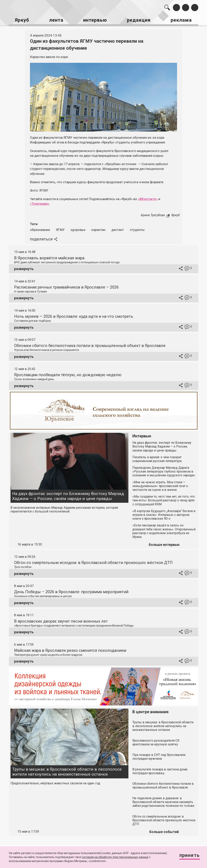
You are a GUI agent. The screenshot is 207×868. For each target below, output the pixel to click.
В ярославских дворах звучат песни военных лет (61, 620)
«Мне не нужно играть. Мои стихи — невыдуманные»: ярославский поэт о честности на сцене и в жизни (160, 484)
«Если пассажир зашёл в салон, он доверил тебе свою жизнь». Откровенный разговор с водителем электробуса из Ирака (164, 530)
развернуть (24, 267)
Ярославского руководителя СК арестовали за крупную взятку (156, 741)
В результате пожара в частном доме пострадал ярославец (160, 770)
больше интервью (164, 543)
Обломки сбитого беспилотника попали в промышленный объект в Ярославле (90, 344)
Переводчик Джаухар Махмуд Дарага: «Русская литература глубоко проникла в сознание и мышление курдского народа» (164, 470)
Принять (188, 856)
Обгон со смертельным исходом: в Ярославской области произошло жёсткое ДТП (93, 561)
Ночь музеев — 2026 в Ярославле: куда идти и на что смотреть (74, 315)
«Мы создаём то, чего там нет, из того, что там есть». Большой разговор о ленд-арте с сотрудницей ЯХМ (164, 499)
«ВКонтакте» (149, 198)
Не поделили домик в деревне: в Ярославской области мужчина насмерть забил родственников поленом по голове (163, 800)
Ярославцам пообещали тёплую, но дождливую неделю (68, 373)
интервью (95, 19)
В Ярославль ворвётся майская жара (49, 256)
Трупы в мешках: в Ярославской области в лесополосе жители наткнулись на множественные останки (67, 770)
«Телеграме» (41, 202)
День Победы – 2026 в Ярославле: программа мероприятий (71, 590)
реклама (183, 19)
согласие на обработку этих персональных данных (115, 857)
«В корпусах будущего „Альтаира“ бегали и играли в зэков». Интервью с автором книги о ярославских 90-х (164, 513)
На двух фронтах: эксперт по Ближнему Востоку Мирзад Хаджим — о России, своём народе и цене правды (68, 495)
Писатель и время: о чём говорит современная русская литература (157, 457)
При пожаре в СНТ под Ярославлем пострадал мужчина (159, 755)
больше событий (164, 830)
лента (56, 19)
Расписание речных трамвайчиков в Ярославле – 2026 (66, 286)
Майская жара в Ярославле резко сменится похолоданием (70, 649)
